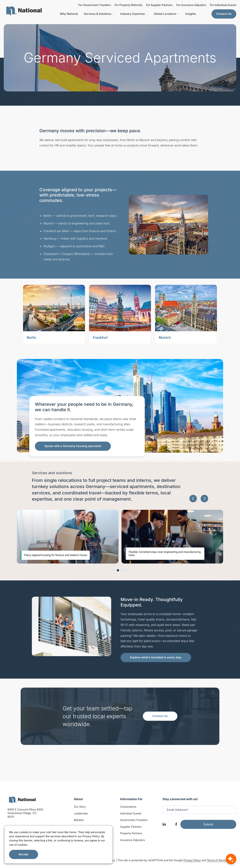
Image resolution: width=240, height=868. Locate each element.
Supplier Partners (131, 827)
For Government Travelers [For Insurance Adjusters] (95, 5)
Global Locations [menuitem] (167, 14)
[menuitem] (24, 11)
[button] (193, 499)
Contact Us (224, 14)
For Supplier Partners (159, 5)
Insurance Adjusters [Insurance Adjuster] (133, 840)
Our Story (80, 807)
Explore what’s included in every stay (156, 657)
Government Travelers (134, 820)
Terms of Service (217, 860)
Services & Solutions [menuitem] (99, 14)
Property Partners (131, 833)
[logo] (22, 800)
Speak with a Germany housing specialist (73, 446)
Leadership (81, 813)
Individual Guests (131, 813)
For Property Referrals (128, 5)
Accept (24, 854)
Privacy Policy (192, 860)
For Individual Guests (223, 5)
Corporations (128, 807)
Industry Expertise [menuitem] (134, 14)
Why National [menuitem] (69, 14)
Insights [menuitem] (190, 14)
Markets (79, 820)
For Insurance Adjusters (191, 5)
